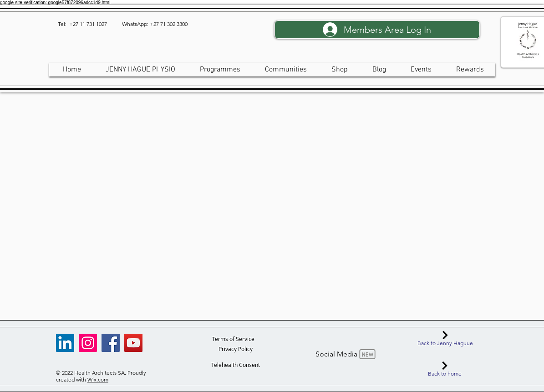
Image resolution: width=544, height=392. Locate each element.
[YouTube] (133, 343)
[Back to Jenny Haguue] (445, 339)
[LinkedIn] (65, 343)
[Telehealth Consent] (236, 365)
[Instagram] (88, 343)
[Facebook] (111, 343)
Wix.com (98, 379)
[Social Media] (346, 354)
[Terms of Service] (233, 339)
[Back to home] (445, 369)
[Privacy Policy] (236, 349)
